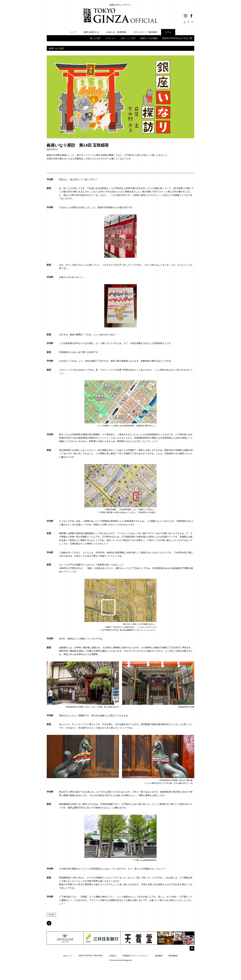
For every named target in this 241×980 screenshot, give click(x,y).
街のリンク (68, 972)
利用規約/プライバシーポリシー (136, 972)
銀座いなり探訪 (128, 38)
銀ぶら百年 (95, 38)
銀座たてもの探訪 (149, 38)
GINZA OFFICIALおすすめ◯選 (177, 38)
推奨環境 (159, 972)
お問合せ (113, 972)
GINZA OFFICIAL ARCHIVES (91, 972)
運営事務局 (173, 972)
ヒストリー (111, 38)
